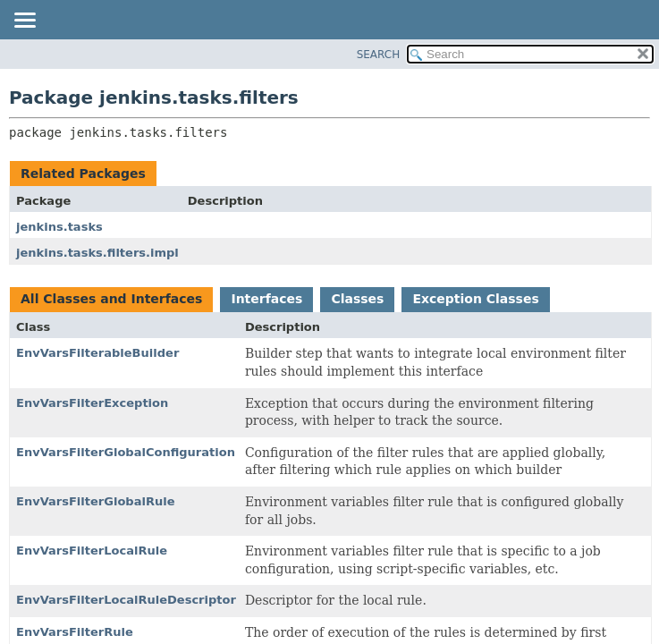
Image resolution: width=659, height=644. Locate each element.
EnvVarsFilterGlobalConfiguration (126, 452)
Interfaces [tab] (266, 299)
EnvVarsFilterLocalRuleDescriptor (126, 600)
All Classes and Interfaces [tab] (111, 299)
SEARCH (379, 55)
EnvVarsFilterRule (75, 632)
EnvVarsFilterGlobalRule (95, 501)
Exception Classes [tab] (475, 299)
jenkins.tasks (59, 227)
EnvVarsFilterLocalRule (92, 551)
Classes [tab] (357, 299)
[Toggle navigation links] (24, 21)
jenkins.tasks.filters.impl (97, 253)
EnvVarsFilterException (92, 403)
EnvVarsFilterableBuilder (97, 353)
